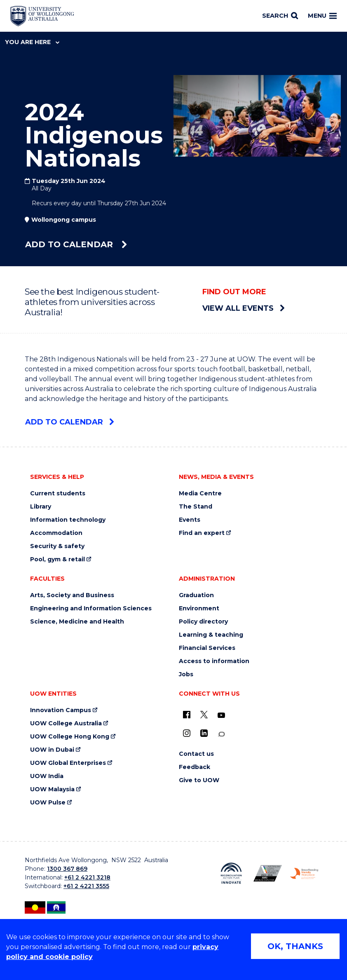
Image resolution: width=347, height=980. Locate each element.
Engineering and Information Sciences (91, 608)
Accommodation (56, 533)
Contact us (196, 754)
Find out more (234, 292)
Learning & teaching (211, 635)
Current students (58, 494)
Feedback (195, 767)
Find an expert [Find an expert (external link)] (202, 533)
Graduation (196, 595)
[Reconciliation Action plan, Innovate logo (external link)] (231, 873)
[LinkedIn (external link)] (204, 733)
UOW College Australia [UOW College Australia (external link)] (66, 723)
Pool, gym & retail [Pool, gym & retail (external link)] (57, 559)
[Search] (280, 16)
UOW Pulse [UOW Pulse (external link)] (48, 803)
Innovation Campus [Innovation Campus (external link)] (61, 710)
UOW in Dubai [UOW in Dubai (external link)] (52, 750)
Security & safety (57, 546)
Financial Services (207, 648)
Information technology (68, 520)
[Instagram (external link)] (187, 733)
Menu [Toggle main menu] (322, 16)
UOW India (47, 776)
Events (190, 520)
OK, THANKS (295, 946)
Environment (199, 608)
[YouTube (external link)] (221, 715)
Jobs (186, 674)
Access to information (214, 661)
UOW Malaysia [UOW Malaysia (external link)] (52, 789)
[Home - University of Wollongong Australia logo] (42, 16)
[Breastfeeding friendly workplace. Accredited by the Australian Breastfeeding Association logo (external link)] (304, 873)
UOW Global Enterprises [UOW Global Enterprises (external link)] (68, 763)
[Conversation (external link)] (221, 734)
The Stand (196, 507)
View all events (243, 308)
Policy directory (203, 622)
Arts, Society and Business (72, 595)
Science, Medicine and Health (77, 622)
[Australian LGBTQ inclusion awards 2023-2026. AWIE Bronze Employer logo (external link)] (267, 873)
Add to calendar (76, 244)
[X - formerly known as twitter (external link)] (204, 715)
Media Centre (200, 494)
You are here (32, 42)
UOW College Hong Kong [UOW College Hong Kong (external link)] (70, 737)
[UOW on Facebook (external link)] (187, 715)
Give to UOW (199, 780)
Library (41, 507)
